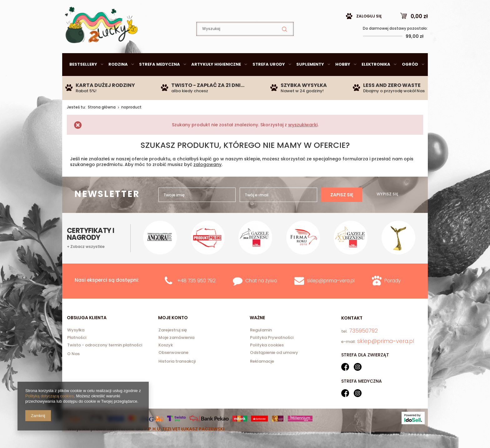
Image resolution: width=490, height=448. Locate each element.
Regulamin (261, 346)
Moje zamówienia (176, 354)
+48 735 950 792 (196, 296)
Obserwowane (173, 369)
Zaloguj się (369, 32)
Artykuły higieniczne (216, 80)
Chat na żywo (261, 296)
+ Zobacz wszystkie (86, 226)
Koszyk (166, 361)
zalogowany (207, 180)
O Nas (73, 369)
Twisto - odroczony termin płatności (105, 361)
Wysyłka (76, 346)
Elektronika (376, 80)
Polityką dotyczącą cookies (50, 396)
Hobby (343, 80)
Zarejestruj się (173, 346)
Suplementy (310, 80)
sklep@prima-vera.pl (107, 8)
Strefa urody (269, 80)
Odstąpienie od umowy (274, 369)
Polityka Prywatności (272, 354)
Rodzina (118, 80)
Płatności (77, 354)
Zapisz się (342, 261)
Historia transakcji (177, 377)
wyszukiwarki (303, 140)
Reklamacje (262, 377)
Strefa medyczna (160, 80)
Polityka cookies (267, 361)
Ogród (410, 80)
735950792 (172, 8)
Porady (392, 296)
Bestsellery (83, 80)
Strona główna (102, 123)
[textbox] (245, 45)
